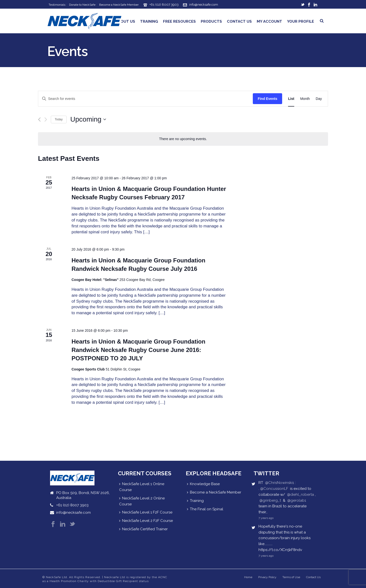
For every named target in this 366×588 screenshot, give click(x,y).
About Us (125, 21)
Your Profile (301, 21)
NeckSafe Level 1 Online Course (142, 487)
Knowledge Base (203, 484)
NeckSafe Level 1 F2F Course (146, 512)
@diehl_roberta (301, 495)
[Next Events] (46, 119)
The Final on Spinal (205, 509)
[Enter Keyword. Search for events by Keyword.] (146, 99)
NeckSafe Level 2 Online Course (142, 501)
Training (149, 21)
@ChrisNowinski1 (280, 483)
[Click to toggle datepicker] (88, 119)
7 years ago (266, 518)
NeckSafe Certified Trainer (143, 529)
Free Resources (179, 21)
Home (248, 577)
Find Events (267, 99)
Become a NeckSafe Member (214, 492)
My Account (269, 21)
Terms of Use (291, 577)
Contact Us (239, 21)
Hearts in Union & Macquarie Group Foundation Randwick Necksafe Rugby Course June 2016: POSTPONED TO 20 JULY (138, 350)
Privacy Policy (267, 577)
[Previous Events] (39, 119)
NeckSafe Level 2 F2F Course (146, 521)
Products (211, 21)
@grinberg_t (270, 500)
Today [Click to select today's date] (59, 119)
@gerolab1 (297, 500)
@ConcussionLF (274, 489)
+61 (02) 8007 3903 (164, 5)
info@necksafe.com (204, 5)
